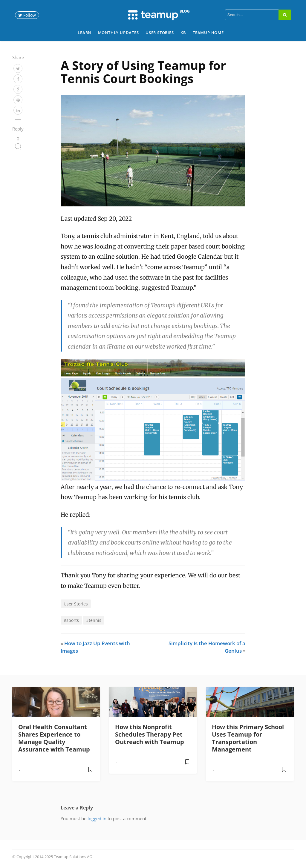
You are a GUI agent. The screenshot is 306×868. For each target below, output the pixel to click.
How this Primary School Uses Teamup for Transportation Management (248, 738)
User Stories (160, 33)
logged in (97, 818)
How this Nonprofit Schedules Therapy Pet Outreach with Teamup (150, 734)
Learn (84, 33)
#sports (71, 620)
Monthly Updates (118, 33)
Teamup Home (208, 33)
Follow (27, 15)
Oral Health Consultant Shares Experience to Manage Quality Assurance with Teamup (54, 738)
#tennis (94, 620)
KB (183, 33)
